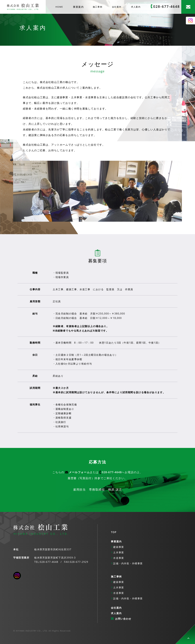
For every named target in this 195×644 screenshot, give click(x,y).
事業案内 (78, 7)
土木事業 (119, 552)
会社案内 (117, 7)
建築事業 (119, 547)
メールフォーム (79, 472)
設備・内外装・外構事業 (128, 563)
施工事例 (97, 7)
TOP (114, 532)
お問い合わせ (123, 619)
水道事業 (119, 558)
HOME (59, 7)
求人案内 (136, 7)
